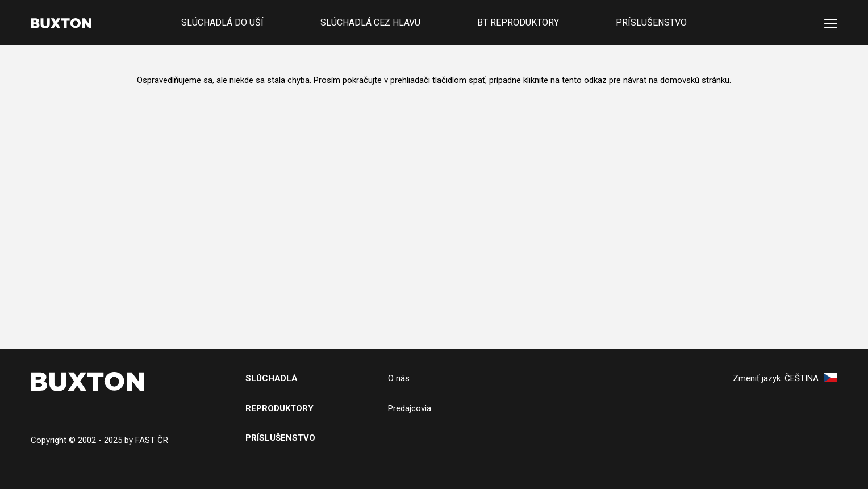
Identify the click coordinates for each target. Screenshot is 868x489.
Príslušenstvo (651, 22)
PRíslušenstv (277, 438)
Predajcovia (410, 408)
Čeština (811, 378)
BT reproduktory (518, 22)
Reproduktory (279, 408)
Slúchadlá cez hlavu (370, 22)
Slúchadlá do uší (222, 22)
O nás (399, 378)
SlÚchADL (268, 378)
